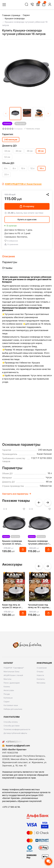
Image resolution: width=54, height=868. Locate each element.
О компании (42, 668)
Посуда (7, 694)
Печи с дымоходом (12, 683)
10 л (23, 168)
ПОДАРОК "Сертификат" (14, 668)
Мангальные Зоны (11, 672)
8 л (14, 168)
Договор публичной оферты (15, 733)
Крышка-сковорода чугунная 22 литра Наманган (12, 542)
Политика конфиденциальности (17, 729)
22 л (6, 174)
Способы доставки (12, 726)
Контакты (41, 679)
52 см (7, 157)
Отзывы (40, 672)
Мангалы (7, 679)
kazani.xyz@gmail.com (16, 746)
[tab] (27, 256)
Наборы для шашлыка (13, 709)
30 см (18, 151)
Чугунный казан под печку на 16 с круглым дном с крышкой (39, 606)
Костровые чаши (11, 705)
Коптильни (8, 698)
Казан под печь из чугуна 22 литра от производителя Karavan (14, 606)
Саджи (6, 702)
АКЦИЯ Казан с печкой (13, 675)
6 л (6, 168)
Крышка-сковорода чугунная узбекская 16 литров (39, 542)
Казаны (7, 687)
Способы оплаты (11, 722)
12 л (32, 168)
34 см (7, 151)
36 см (30, 151)
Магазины (41, 683)
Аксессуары (9, 690)
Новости (40, 675)
